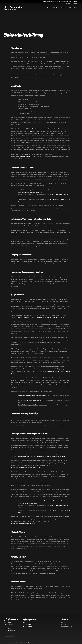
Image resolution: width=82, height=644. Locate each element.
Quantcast (41, 133)
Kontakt (75, 8)
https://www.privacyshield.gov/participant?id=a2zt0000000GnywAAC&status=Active (41, 456)
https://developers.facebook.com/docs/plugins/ (33, 450)
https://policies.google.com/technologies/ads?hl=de (33, 405)
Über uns (55, 8)
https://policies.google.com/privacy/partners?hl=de (32, 396)
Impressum (64, 625)
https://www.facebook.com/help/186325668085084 (26, 467)
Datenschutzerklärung (66, 627)
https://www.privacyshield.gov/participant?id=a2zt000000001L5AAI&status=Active (41, 317)
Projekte (69, 8)
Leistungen (62, 8)
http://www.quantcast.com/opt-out (25, 156)
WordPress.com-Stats (38, 129)
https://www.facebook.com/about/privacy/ (23, 524)
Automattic (32, 131)
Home (49, 8)
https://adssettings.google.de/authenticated (30, 400)
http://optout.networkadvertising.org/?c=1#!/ (31, 192)
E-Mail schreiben (10, 635)
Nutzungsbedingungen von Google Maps (57, 425)
